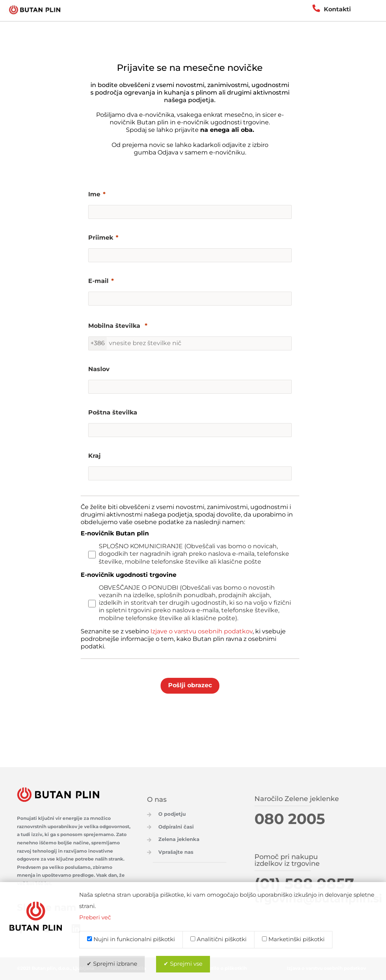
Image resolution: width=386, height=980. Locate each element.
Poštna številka (113, 413)
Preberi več (95, 918)
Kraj (94, 456)
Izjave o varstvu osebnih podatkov (201, 632)
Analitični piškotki (218, 940)
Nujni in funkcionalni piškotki (131, 940)
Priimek (101, 238)
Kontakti (337, 10)
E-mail (98, 281)
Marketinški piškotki (293, 940)
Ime (94, 195)
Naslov (99, 370)
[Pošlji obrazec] (190, 686)
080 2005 (290, 820)
